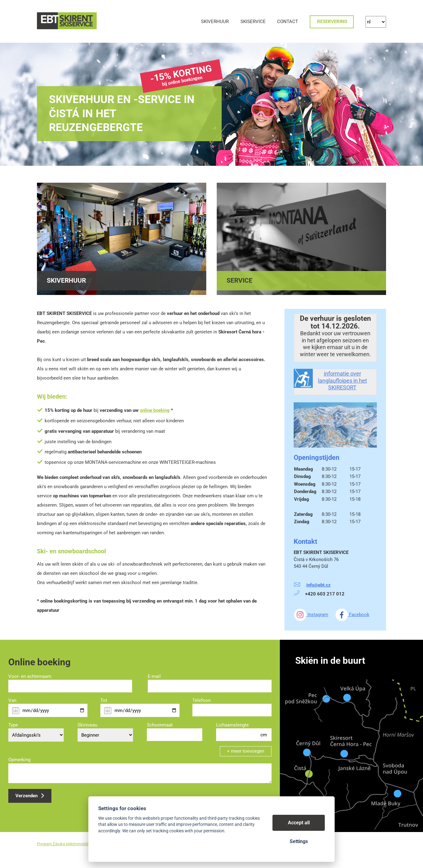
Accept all (299, 823)
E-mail (154, 676)
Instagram (311, 615)
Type (13, 725)
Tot (104, 700)
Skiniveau (87, 725)
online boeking (155, 410)
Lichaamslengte (232, 725)
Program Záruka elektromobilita (64, 844)
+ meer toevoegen (246, 751)
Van (12, 700)
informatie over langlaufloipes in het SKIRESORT (342, 380)
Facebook (352, 615)
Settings (299, 841)
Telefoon (201, 700)
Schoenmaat (160, 725)
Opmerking (19, 760)
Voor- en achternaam (30, 676)
